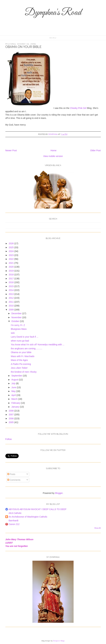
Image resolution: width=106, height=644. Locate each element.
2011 (11, 302)
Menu (53, 38)
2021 (11, 263)
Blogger (59, 493)
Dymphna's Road (53, 13)
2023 (11, 255)
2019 (11, 271)
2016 (11, 282)
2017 (11, 279)
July (14, 383)
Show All (97, 528)
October (16, 321)
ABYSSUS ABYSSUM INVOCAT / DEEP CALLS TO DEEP (38, 509)
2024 (11, 251)
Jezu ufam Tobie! (19, 368)
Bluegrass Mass (19, 329)
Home (53, 150)
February (16, 403)
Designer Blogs (59, 641)
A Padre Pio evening (21, 364)
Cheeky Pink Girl (78, 108)
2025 (11, 247)
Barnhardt (14, 521)
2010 (11, 306)
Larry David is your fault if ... (25, 337)
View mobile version (53, 156)
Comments (14, 480)
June (14, 387)
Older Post (95, 150)
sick (13, 333)
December (17, 313)
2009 (11, 310)
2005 (11, 422)
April (14, 395)
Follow (9, 439)
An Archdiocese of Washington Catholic (28, 517)
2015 (11, 286)
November (17, 317)
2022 (11, 259)
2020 (11, 267)
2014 (11, 290)
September (17, 376)
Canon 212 (14, 524)
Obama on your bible (21, 352)
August (15, 380)
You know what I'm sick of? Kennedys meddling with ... (37, 345)
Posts (11, 474)
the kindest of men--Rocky (24, 372)
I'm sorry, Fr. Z (18, 325)
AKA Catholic (15, 513)
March (15, 399)
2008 (11, 411)
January (16, 407)
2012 (11, 298)
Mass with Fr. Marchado (23, 356)
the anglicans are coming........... (26, 349)
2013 (11, 294)
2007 (11, 415)
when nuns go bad (20, 341)
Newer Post (11, 150)
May (14, 391)
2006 (11, 418)
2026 (11, 243)
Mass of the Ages (19, 360)
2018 (11, 275)
